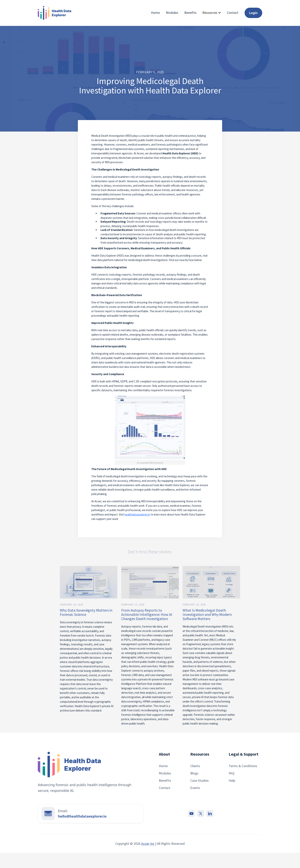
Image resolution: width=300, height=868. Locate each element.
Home (155, 13)
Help (232, 781)
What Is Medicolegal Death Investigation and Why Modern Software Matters (207, 614)
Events (195, 788)
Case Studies (199, 781)
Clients (195, 766)
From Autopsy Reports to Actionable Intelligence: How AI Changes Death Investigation (147, 614)
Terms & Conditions (243, 766)
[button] (212, 13)
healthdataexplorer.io (137, 514)
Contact (233, 13)
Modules (172, 13)
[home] (55, 13)
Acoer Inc (148, 844)
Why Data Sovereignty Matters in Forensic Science (86, 612)
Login (253, 13)
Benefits (190, 13)
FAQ (232, 773)
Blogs (194, 773)
